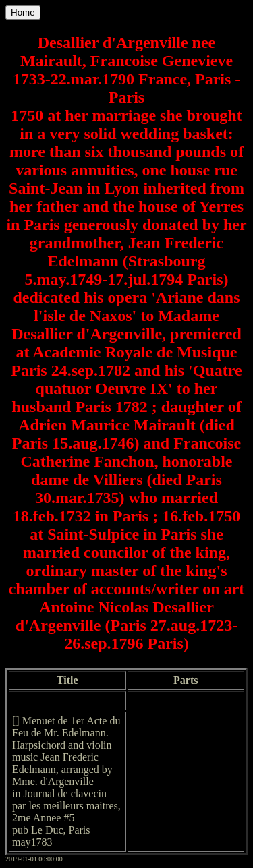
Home (23, 12)
